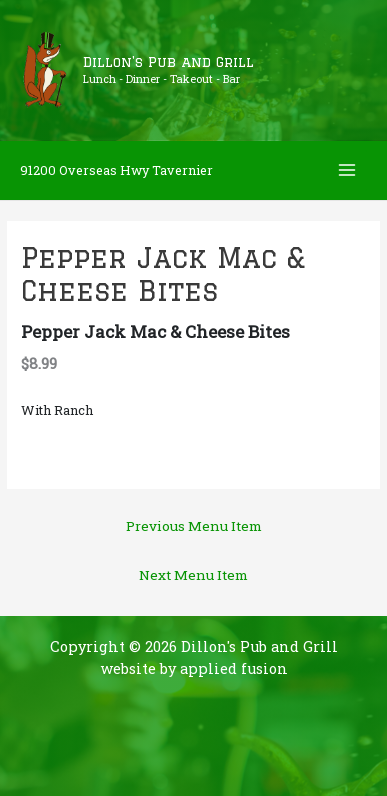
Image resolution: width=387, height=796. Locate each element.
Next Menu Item (193, 575)
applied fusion (234, 668)
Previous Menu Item (194, 526)
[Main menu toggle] (347, 170)
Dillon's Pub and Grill (168, 62)
